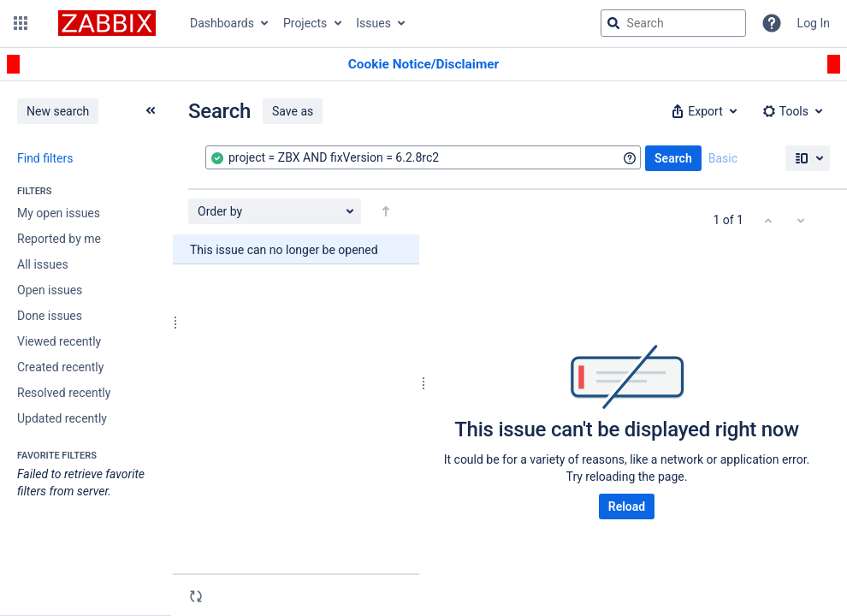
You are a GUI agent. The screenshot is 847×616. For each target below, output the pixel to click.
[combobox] (423, 157)
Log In (814, 23)
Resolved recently (64, 393)
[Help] (772, 23)
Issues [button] (373, 23)
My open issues (59, 213)
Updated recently (62, 418)
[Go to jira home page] (107, 23)
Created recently (60, 367)
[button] (21, 23)
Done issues (50, 316)
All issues (43, 264)
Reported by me (59, 239)
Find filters (45, 158)
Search (673, 158)
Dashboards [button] (222, 23)
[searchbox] (673, 23)
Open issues (50, 290)
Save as (293, 111)
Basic (723, 158)
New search (58, 111)
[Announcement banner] (423, 65)
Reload (627, 506)
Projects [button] (305, 23)
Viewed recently (59, 341)
